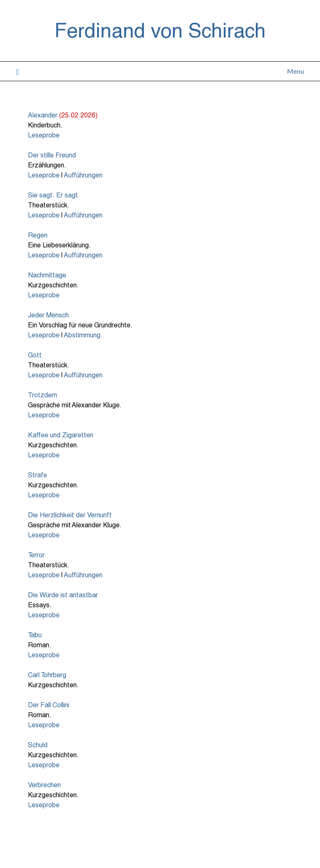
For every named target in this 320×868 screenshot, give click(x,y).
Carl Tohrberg (47, 675)
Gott (35, 355)
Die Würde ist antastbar (63, 595)
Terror (36, 555)
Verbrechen (44, 784)
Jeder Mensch (48, 315)
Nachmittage (47, 275)
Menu (296, 71)
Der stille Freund (52, 155)
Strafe (37, 475)
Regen (38, 235)
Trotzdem (42, 395)
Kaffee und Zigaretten (61, 435)
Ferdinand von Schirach (160, 30)
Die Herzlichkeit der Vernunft (70, 515)
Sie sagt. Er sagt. (54, 195)
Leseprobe (44, 135)
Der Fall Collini (49, 705)
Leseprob (42, 725)
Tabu (35, 635)
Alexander (43, 115)
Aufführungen (83, 175)
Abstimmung (82, 335)
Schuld (38, 745)
